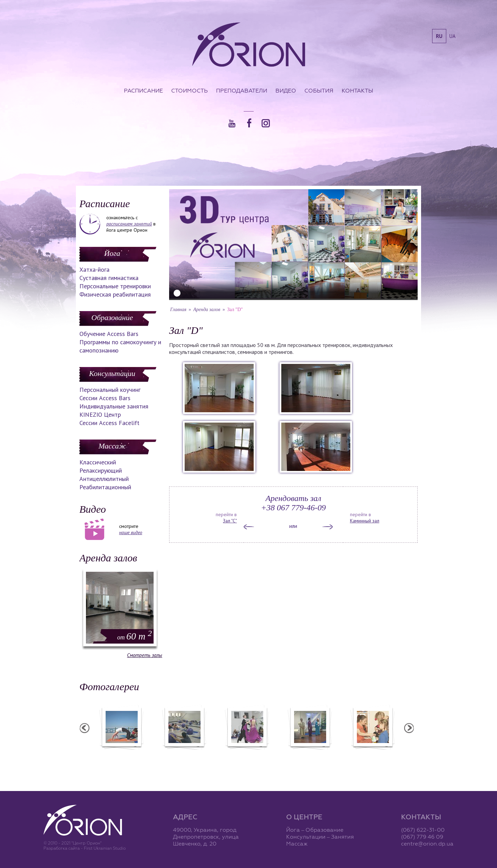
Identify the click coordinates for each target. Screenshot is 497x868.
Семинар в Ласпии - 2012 (122, 754)
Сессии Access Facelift (109, 423)
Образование (112, 317)
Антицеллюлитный (104, 479)
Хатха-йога (94, 269)
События (319, 90)
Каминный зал (365, 521)
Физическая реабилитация (115, 294)
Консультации (112, 373)
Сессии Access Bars (105, 398)
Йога (112, 253)
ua (452, 36)
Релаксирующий (101, 470)
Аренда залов (108, 558)
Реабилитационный (105, 487)
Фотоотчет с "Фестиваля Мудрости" (185, 757)
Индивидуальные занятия (114, 406)
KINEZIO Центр (100, 414)
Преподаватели (242, 90)
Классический (98, 462)
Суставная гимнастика (109, 278)
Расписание (143, 90)
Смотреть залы (145, 655)
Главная (178, 310)
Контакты (357, 90)
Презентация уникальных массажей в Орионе (311, 757)
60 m (135, 636)
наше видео (131, 532)
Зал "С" (230, 521)
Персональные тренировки (115, 286)
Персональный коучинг (110, 390)
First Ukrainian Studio (105, 848)
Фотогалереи (109, 687)
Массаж (112, 446)
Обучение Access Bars (109, 334)
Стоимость (189, 90)
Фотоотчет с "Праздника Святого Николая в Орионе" (248, 757)
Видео (286, 90)
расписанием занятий (129, 224)
